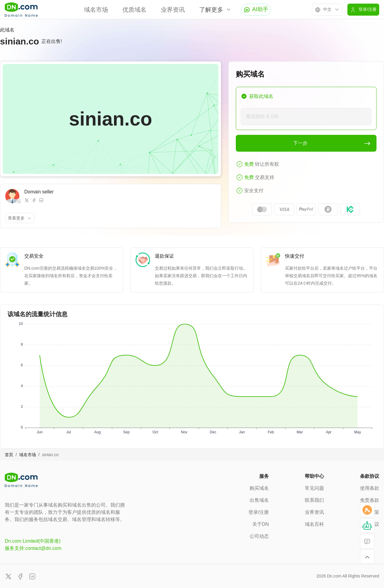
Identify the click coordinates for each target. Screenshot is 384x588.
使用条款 (370, 488)
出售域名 (259, 500)
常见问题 (314, 488)
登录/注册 (259, 512)
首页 (9, 455)
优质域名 (134, 10)
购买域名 (259, 488)
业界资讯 (173, 10)
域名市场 (96, 10)
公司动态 (259, 536)
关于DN (261, 524)
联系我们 (314, 500)
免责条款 (370, 500)
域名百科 (314, 524)
